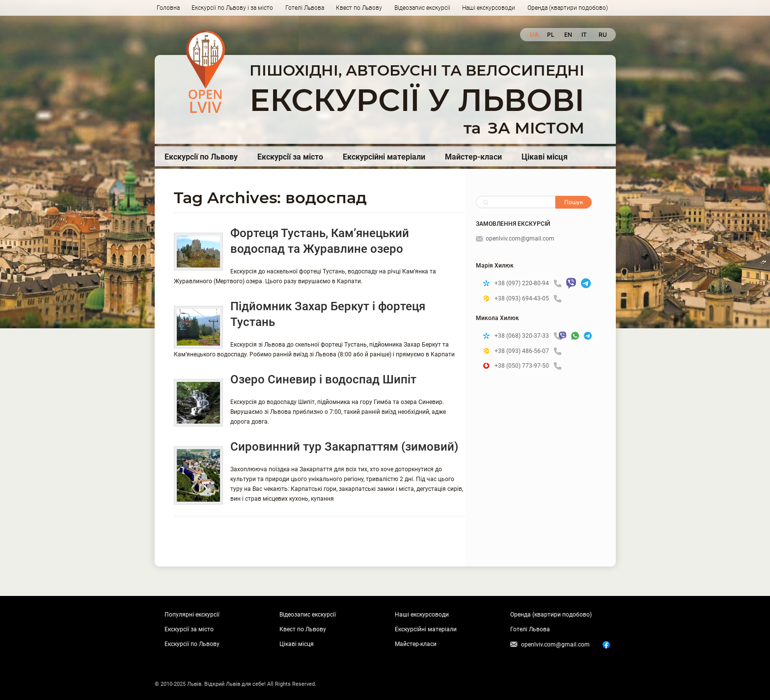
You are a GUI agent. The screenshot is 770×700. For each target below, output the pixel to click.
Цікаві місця (545, 157)
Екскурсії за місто (290, 157)
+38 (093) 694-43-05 (528, 299)
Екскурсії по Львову (201, 157)
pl (551, 35)
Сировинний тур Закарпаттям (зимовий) (344, 447)
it (584, 35)
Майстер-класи (473, 157)
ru (602, 35)
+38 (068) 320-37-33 (524, 336)
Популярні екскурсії (192, 615)
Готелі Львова (305, 8)
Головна (168, 8)
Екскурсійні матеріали (384, 157)
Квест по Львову (359, 8)
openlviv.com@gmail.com (515, 239)
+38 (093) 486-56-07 (528, 351)
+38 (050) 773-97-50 (528, 366)
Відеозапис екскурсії (422, 8)
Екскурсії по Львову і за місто (232, 8)
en (568, 35)
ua (534, 35)
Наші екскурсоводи (489, 8)
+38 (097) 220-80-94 (528, 283)
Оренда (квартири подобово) (568, 8)
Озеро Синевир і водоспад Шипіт (323, 379)
